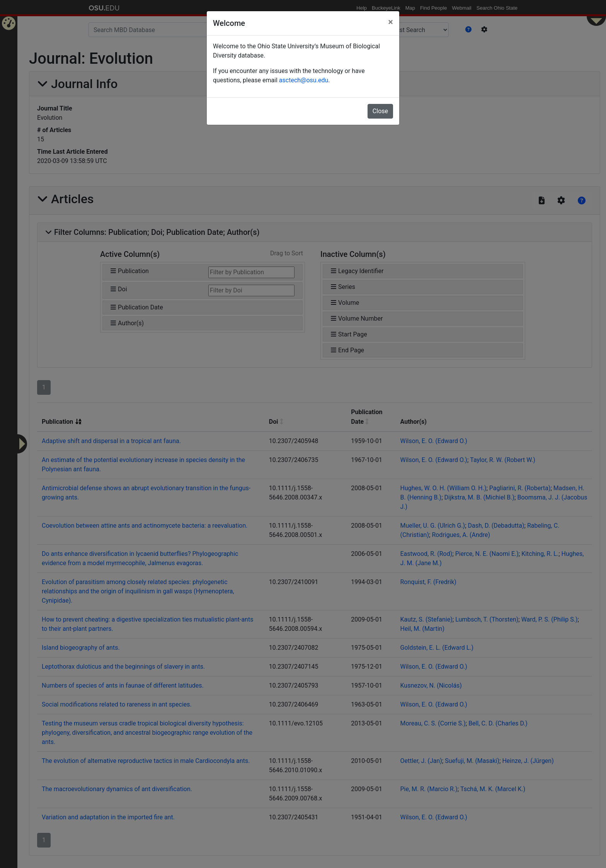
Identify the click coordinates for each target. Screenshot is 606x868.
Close (380, 111)
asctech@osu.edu (304, 80)
